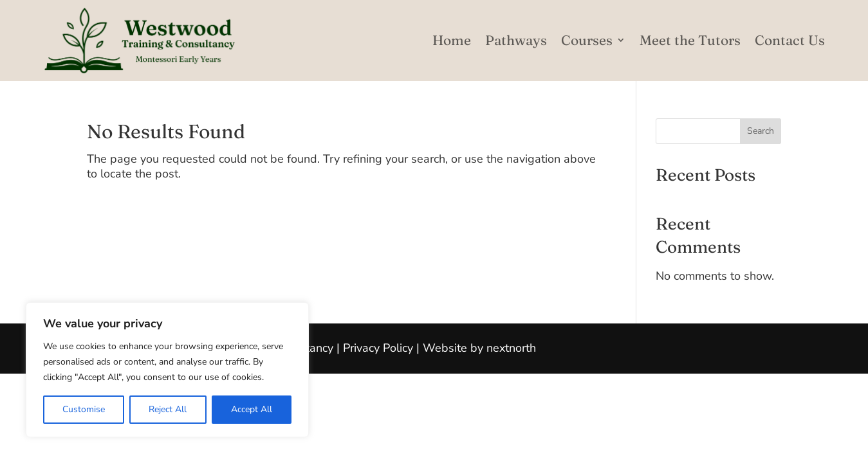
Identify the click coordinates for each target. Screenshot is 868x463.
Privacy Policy (378, 348)
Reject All (168, 409)
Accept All (252, 409)
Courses (587, 40)
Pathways (516, 40)
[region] (167, 370)
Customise (84, 409)
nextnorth (511, 348)
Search (761, 131)
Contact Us (790, 40)
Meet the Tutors (690, 40)
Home (452, 40)
